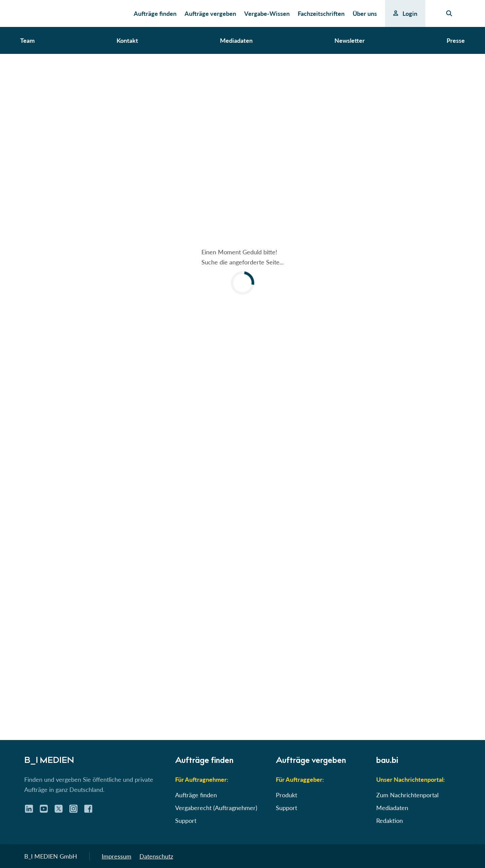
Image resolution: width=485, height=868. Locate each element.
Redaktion (390, 821)
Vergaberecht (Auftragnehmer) (216, 808)
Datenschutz (156, 856)
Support (186, 821)
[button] (243, 271)
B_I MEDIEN (47, 761)
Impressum (117, 856)
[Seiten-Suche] (449, 13)
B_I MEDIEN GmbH (51, 856)
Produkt (286, 795)
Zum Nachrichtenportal (407, 795)
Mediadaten (392, 808)
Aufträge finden (196, 795)
